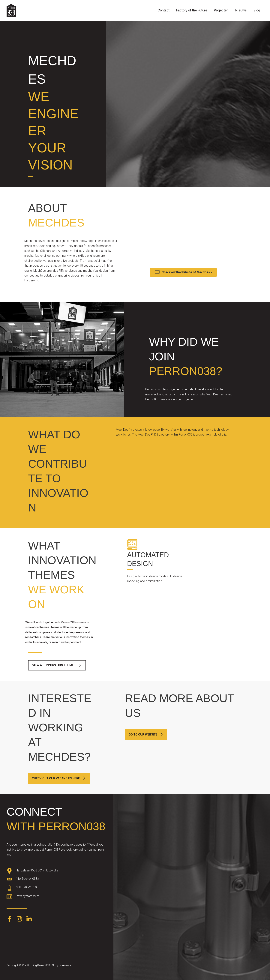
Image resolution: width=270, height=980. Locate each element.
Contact (164, 10)
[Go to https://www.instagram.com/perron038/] (19, 919)
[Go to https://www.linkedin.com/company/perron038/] (29, 919)
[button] (57, 665)
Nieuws (241, 10)
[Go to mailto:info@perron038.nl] (57, 880)
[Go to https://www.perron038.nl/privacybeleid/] (57, 897)
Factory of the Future (192, 10)
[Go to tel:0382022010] (57, 888)
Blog (257, 10)
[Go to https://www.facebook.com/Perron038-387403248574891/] (10, 919)
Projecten (221, 10)
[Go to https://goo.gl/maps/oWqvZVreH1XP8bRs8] (57, 871)
